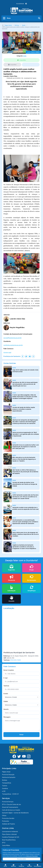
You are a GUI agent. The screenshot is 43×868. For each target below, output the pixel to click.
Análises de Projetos (8, 824)
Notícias (18, 25)
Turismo (5, 786)
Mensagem (7, 717)
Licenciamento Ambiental (10, 832)
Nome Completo (9, 670)
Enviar (22, 735)
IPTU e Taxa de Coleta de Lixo (11, 804)
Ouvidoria (5, 788)
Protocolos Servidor (8, 818)
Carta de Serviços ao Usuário (11, 810)
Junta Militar (6, 845)
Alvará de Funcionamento (10, 807)
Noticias (5, 780)
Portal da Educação (8, 775)
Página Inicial (8, 25)
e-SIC (4, 791)
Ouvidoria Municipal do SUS (11, 837)
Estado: (6, 694)
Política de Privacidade (32, 856)
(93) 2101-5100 (15, 660)
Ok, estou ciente (22, 859)
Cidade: (6, 701)
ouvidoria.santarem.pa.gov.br (13, 345)
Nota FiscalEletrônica (9, 840)
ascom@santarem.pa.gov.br (12, 338)
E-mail (5, 678)
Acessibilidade (20, 4)
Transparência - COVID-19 (10, 794)
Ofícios (4, 816)
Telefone (6, 686)
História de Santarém (9, 777)
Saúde (25, 25)
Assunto (6, 709)
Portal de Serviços (8, 802)
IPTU (4, 843)
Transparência (7, 783)
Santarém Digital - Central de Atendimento (15, 813)
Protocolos (5, 821)
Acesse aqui (7, 352)
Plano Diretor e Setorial (9, 834)
